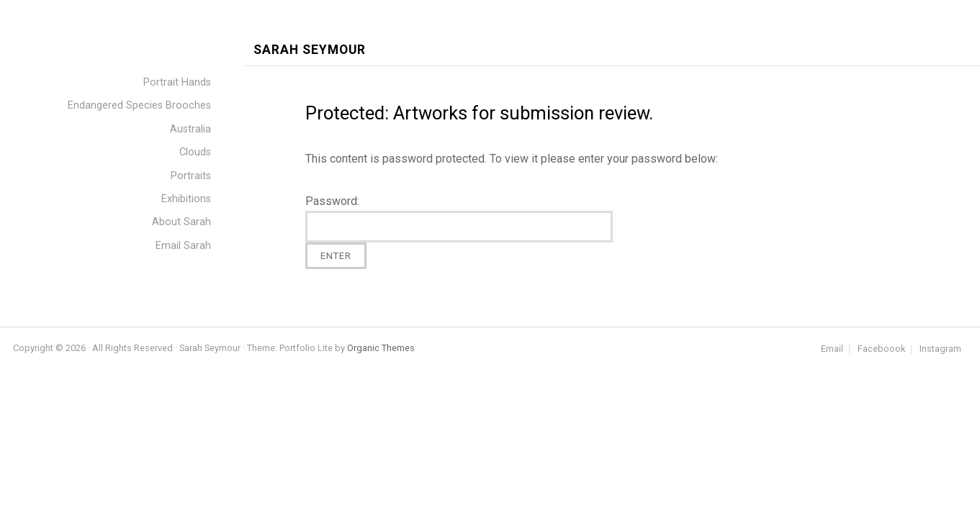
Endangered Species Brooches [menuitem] (139, 105)
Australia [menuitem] (190, 129)
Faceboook (881, 349)
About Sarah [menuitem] (181, 222)
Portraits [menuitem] (191, 176)
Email (832, 349)
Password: (459, 219)
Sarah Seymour (310, 50)
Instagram (940, 349)
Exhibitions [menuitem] (186, 199)
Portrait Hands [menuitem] (177, 82)
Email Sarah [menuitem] (183, 246)
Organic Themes (381, 348)
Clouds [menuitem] (195, 152)
